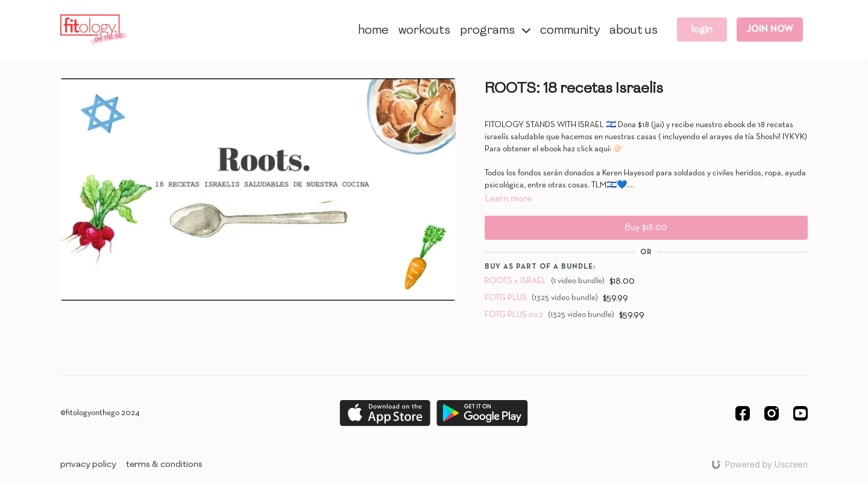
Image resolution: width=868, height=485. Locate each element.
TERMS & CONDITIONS (164, 464)
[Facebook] (743, 413)
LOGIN (702, 29)
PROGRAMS (495, 30)
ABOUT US (634, 30)
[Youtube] (800, 413)
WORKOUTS (424, 30)
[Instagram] (772, 413)
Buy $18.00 (646, 228)
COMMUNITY (570, 30)
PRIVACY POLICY (88, 464)
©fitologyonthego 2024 (100, 413)
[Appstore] (385, 413)
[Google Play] (482, 413)
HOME (373, 30)
